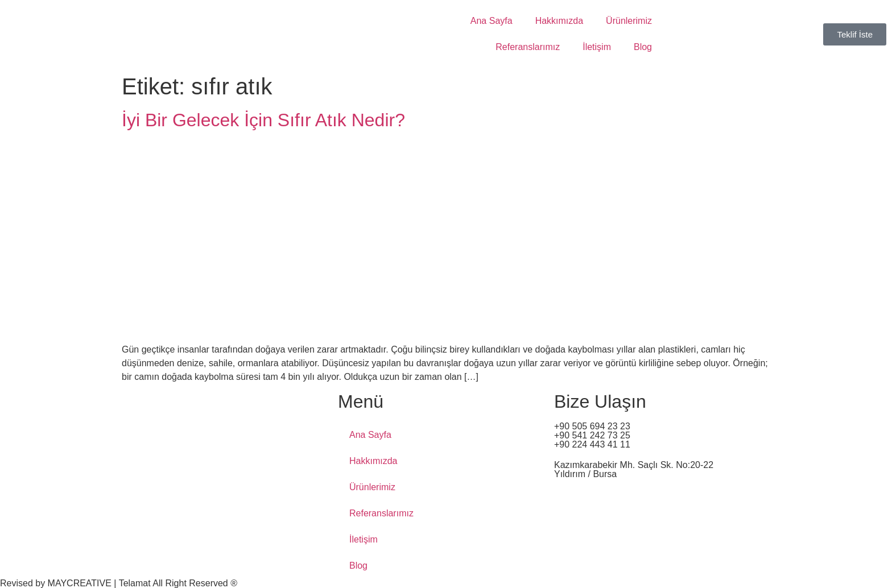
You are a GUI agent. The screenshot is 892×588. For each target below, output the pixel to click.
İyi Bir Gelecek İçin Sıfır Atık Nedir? (263, 120)
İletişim (597, 47)
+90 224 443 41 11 (592, 444)
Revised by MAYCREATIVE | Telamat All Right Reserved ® (119, 583)
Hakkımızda (559, 21)
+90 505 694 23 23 (592, 426)
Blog (643, 47)
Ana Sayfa (492, 21)
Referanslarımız (528, 47)
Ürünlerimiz (629, 21)
